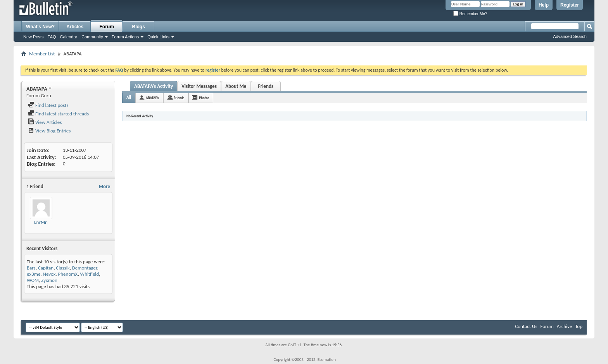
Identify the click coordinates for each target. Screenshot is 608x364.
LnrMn (41, 222)
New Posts (34, 37)
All (129, 97)
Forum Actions (125, 37)
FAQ (52, 37)
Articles (75, 27)
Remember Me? (470, 14)
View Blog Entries (49, 131)
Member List (42, 54)
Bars (31, 268)
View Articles (45, 122)
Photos (204, 98)
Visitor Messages (199, 86)
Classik (63, 268)
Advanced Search (570, 36)
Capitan (46, 268)
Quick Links (158, 37)
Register (570, 5)
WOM (33, 280)
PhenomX (68, 274)
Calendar (69, 37)
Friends (266, 86)
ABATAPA (152, 98)
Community (92, 37)
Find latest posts (48, 105)
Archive (564, 326)
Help (544, 5)
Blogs (139, 27)
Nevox (49, 274)
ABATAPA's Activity (154, 86)
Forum (107, 27)
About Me (236, 86)
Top (579, 326)
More (104, 186)
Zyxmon (49, 280)
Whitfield (90, 274)
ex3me (34, 274)
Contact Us (526, 326)
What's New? (40, 27)
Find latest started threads (58, 114)
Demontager (85, 268)
